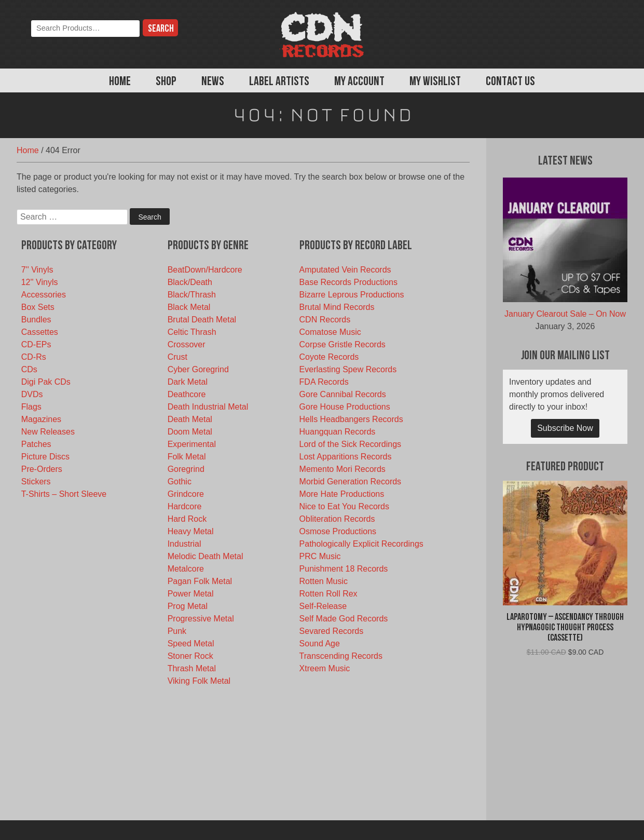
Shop (166, 82)
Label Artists (279, 82)
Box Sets (38, 307)
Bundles (36, 320)
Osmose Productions (338, 531)
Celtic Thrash (192, 332)
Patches (36, 444)
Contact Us (510, 82)
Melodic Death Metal (205, 556)
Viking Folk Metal (199, 681)
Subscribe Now (565, 428)
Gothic (180, 482)
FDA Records (324, 382)
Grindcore (186, 494)
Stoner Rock (190, 656)
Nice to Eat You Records (344, 506)
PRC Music (320, 556)
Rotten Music (324, 581)
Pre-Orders (42, 469)
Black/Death (190, 282)
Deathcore (187, 394)
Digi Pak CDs (46, 382)
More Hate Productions (342, 494)
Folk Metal (187, 457)
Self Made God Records (344, 619)
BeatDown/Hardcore (205, 270)
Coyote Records (329, 357)
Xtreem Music (325, 668)
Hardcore (185, 506)
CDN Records (325, 320)
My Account (359, 82)
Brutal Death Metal (202, 320)
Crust (177, 357)
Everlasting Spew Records (348, 369)
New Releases (48, 432)
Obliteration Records (337, 519)
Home (120, 82)
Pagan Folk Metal (200, 581)
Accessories (44, 295)
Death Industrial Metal (208, 407)
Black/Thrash (192, 295)
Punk (177, 631)
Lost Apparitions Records (346, 457)
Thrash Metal (192, 668)
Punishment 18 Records (344, 569)
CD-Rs (34, 357)
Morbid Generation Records (351, 482)
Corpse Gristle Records (342, 344)
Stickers (36, 482)
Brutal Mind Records (337, 307)
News (213, 82)
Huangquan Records (338, 432)
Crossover (187, 344)
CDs (29, 369)
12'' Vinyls (40, 282)
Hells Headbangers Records (351, 419)
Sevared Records (332, 631)
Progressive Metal (201, 619)
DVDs (32, 394)
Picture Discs (45, 457)
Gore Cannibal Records (343, 394)
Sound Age (320, 643)
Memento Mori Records (342, 469)
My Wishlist (435, 82)
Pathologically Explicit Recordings (361, 544)
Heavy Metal (191, 531)
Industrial (184, 544)
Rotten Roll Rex (328, 594)
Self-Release (323, 606)
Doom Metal (190, 432)
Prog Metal (188, 606)
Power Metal (191, 594)
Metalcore (186, 569)
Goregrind (186, 469)
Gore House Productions (345, 407)
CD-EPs (36, 344)
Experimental (192, 444)
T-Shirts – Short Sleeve (64, 494)
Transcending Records (341, 656)
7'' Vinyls (37, 270)
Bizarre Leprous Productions (352, 295)
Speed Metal (191, 643)
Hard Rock (187, 519)
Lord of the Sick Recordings (351, 444)
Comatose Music (330, 332)
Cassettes (40, 332)
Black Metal (189, 307)
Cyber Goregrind (198, 369)
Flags (31, 407)
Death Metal (190, 419)
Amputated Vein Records (345, 270)
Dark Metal (188, 382)
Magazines (41, 419)
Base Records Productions (348, 282)
